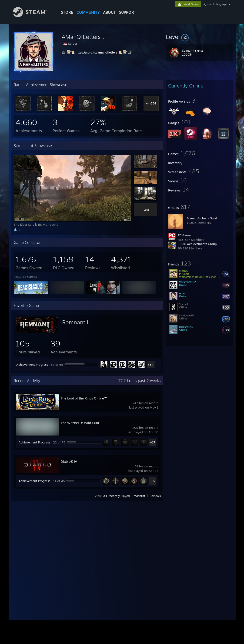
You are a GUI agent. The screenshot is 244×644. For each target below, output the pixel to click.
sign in (207, 4)
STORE (67, 12)
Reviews (155, 496)
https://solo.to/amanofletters (96, 52)
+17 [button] (153, 442)
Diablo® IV (69, 461)
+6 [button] (153, 481)
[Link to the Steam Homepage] (33, 16)
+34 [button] (150, 365)
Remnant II (76, 322)
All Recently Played (117, 496)
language (222, 4)
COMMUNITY (88, 12)
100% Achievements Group (197, 244)
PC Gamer (185, 235)
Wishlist (140, 496)
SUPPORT (128, 12)
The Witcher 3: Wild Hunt (80, 423)
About (109, 12)
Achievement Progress (32, 365)
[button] (199, 37)
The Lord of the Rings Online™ (84, 398)
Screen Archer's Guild (202, 218)
